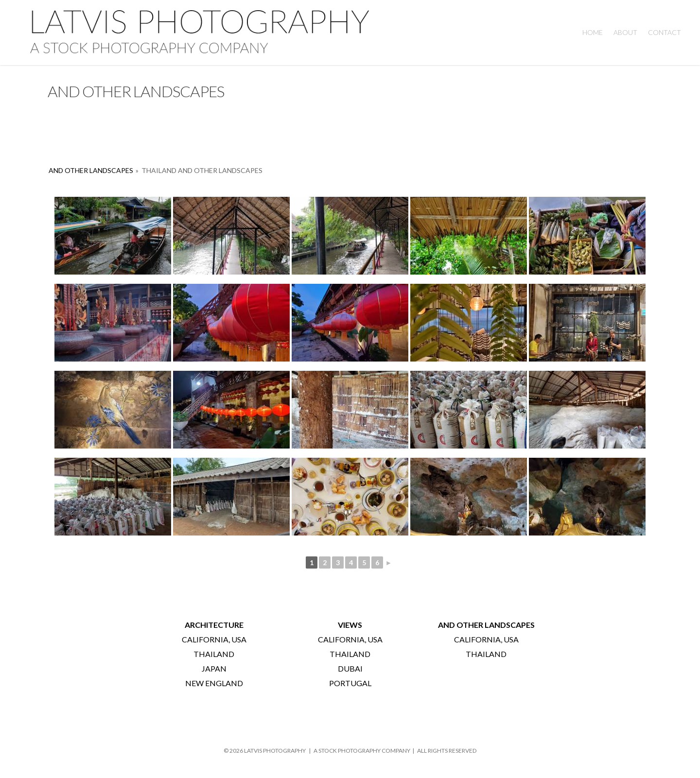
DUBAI (350, 668)
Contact (665, 32)
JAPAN (214, 668)
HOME (593, 32)
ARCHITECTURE (214, 625)
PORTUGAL (350, 683)
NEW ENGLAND (214, 683)
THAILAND (214, 654)
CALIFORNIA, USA (214, 639)
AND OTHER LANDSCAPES (91, 170)
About (625, 32)
